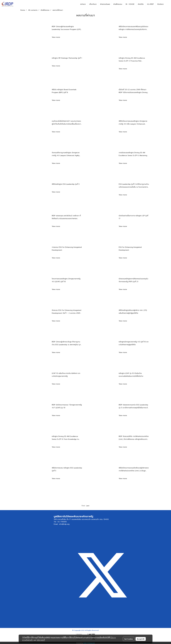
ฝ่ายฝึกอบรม (118, 4)
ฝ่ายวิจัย (141, 4)
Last (88, 506)
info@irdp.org (64, 524)
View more (56, 37)
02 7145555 (62, 522)
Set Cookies (129, 639)
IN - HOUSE (130, 4)
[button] (167, 4)
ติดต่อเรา (160, 4)
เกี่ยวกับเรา (93, 4)
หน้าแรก (83, 4)
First (83, 506)
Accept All (141, 639)
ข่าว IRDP (150, 4)
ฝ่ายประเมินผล (105, 4)
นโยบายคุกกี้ (41, 640)
